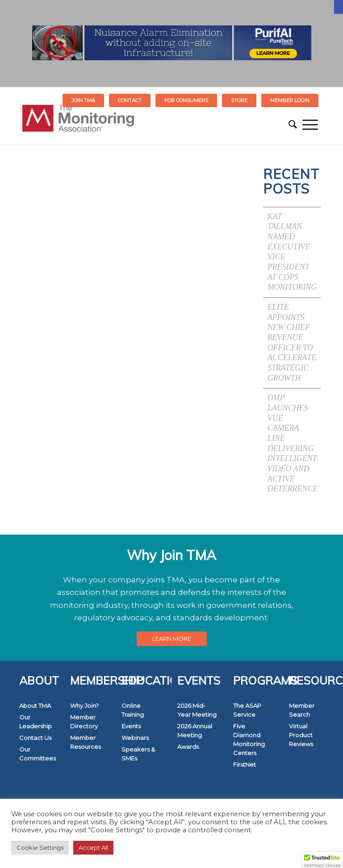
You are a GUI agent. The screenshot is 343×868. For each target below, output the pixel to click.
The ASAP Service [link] (247, 710)
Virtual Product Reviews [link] (301, 735)
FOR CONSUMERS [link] (186, 100)
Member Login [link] (290, 100)
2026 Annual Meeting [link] (195, 731)
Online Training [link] (133, 710)
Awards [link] (188, 747)
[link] (339, 7)
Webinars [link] (135, 738)
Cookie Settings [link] (40, 847)
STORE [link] (239, 100)
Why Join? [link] (84, 706)
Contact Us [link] (35, 738)
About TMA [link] (35, 706)
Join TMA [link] (83, 100)
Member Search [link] (302, 710)
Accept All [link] (93, 847)
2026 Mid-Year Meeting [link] (197, 710)
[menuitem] (84, 100)
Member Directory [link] (84, 722)
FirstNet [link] (245, 764)
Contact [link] (130, 100)
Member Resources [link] (86, 742)
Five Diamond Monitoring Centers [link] (249, 739)
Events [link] (131, 726)
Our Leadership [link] (36, 722)
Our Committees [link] (38, 754)
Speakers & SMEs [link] (138, 754)
